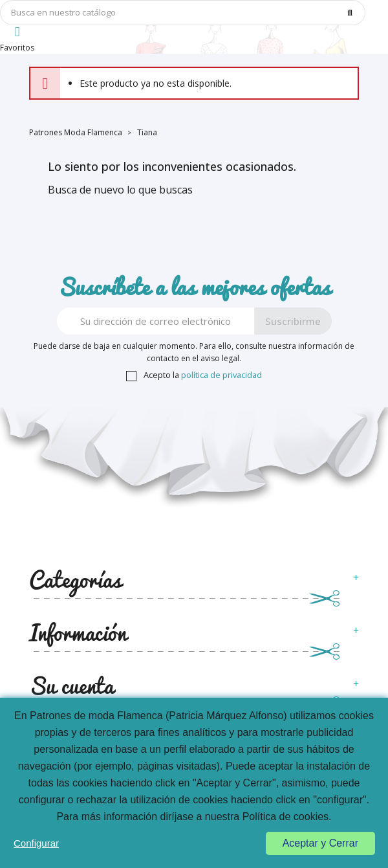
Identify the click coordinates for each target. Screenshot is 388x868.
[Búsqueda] (183, 13)
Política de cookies (286, 817)
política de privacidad (221, 375)
